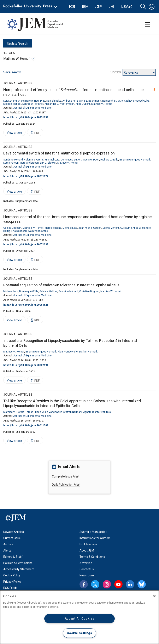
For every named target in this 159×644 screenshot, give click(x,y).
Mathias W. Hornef (102, 104)
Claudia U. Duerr (90, 160)
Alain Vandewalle (38, 231)
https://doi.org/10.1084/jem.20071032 (26, 244)
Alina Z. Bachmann (90, 101)
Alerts (7, 550)
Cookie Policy (12, 575)
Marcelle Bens (53, 228)
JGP (98, 7)
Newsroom (87, 575)
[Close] (154, 596)
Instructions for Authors (95, 538)
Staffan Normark (88, 352)
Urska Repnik (25, 101)
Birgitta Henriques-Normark (135, 160)
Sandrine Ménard (13, 160)
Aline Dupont (83, 104)
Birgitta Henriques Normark (41, 352)
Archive (8, 544)
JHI (112, 7)
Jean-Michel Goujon (90, 228)
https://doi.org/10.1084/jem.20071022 (26, 176)
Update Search (16, 44)
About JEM (87, 550)
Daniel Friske (54, 101)
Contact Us (87, 569)
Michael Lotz (52, 160)
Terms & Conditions (92, 557)
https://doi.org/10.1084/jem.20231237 (26, 117)
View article (13, 133)
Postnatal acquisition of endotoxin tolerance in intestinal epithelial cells (61, 285)
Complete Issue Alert (66, 476)
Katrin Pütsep (11, 163)
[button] (143, 7)
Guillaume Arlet (129, 228)
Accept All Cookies (80, 619)
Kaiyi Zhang (10, 101)
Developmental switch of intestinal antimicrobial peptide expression (59, 153)
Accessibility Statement (19, 569)
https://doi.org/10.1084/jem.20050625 (26, 305)
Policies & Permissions (18, 563)
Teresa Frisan (33, 412)
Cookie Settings (79, 633)
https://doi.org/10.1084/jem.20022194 (26, 365)
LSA (125, 7)
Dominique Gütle (70, 160)
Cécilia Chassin (12, 228)
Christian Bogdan (89, 291)
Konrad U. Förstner (33, 104)
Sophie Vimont (111, 228)
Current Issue (12, 538)
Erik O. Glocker (48, 163)
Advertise (86, 563)
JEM (85, 7)
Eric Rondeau (19, 231)
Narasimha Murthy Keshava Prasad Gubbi (126, 101)
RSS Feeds (10, 588)
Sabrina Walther (48, 291)
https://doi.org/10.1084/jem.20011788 (26, 425)
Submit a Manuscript (93, 532)
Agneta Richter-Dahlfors (97, 412)
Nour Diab (40, 101)
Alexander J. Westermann (59, 104)
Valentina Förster (34, 160)
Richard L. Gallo (109, 160)
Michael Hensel (12, 104)
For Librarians (88, 544)
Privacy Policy (12, 582)
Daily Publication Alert (66, 485)
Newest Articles (14, 532)
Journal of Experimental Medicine (32, 108)
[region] (79, 617)
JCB (72, 7)
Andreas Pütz (70, 101)
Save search (12, 72)
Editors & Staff (13, 557)
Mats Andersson (29, 163)
